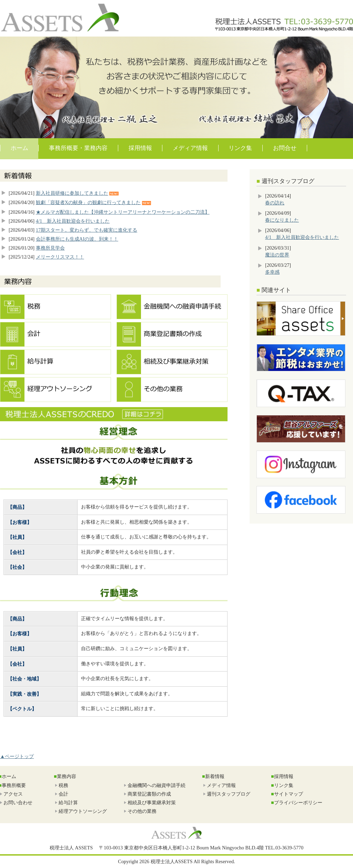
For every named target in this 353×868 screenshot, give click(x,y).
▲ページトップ (17, 756)
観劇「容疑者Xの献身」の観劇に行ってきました (88, 202)
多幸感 (272, 272)
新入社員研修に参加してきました (72, 193)
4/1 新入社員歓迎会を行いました (73, 221)
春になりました (282, 220)
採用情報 (140, 148)
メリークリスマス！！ (60, 257)
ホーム (19, 148)
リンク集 (240, 148)
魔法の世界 (277, 255)
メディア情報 (190, 148)
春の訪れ (275, 203)
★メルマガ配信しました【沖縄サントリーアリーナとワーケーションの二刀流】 (123, 212)
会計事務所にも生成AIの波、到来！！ (77, 239)
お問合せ (285, 148)
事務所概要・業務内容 (78, 148)
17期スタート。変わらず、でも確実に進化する (87, 230)
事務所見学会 (50, 248)
